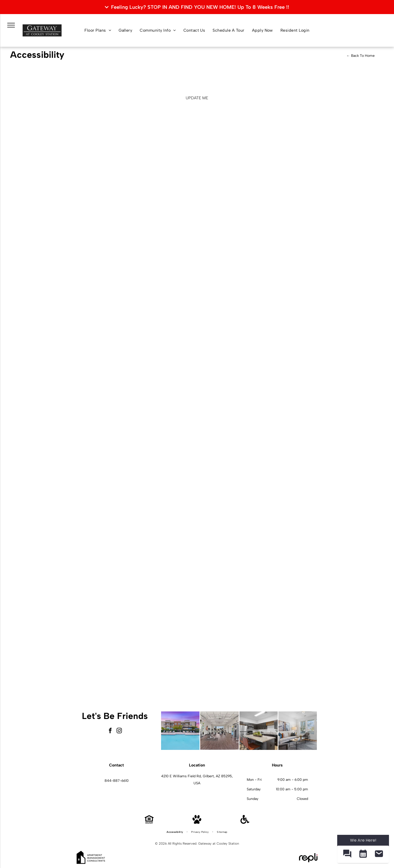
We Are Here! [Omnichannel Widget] (363, 840)
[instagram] (119, 731)
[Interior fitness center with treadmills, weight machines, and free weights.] (219, 731)
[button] (347, 854)
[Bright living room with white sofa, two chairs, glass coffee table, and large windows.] (298, 731)
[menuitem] (98, 30)
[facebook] (110, 731)
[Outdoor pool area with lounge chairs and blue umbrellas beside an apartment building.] (180, 731)
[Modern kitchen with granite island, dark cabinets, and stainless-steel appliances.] (259, 731)
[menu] (11, 25)
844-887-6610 (117, 781)
